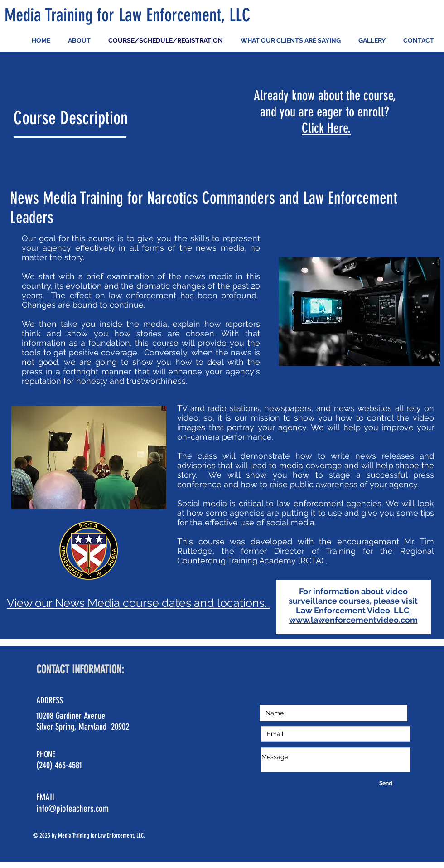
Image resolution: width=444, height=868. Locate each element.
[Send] (386, 783)
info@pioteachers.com (72, 808)
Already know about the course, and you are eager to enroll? (325, 104)
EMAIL (47, 797)
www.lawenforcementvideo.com (353, 620)
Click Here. (326, 128)
